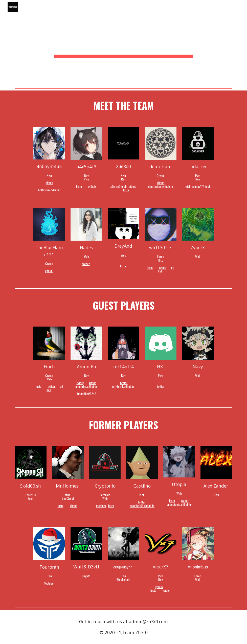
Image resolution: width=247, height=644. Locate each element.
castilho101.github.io (142, 506)
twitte (80, 383)
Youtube (49, 583)
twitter (86, 264)
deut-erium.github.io (161, 186)
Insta (79, 186)
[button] (241, 7)
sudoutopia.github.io (179, 504)
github (49, 183)
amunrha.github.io (86, 386)
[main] (123, 43)
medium (101, 506)
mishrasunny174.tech (198, 186)
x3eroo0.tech (119, 186)
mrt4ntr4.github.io (123, 386)
